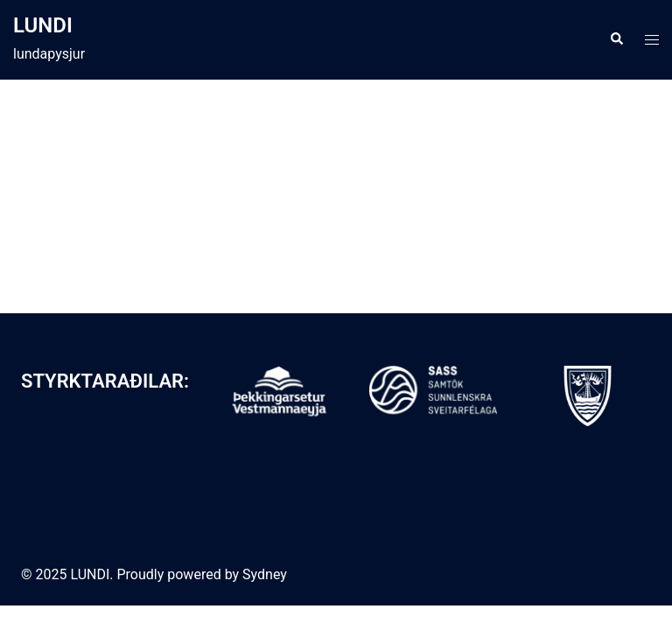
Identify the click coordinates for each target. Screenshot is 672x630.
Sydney (265, 574)
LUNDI (43, 25)
